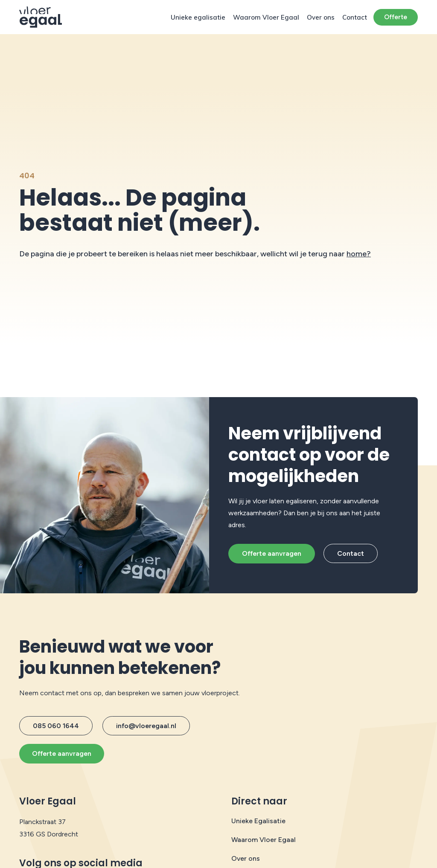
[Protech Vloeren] (41, 17)
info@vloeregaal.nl (146, 726)
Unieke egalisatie (198, 17)
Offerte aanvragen (272, 553)
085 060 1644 (56, 726)
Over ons (321, 17)
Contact (355, 17)
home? (359, 254)
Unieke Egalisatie (258, 821)
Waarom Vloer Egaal (266, 17)
